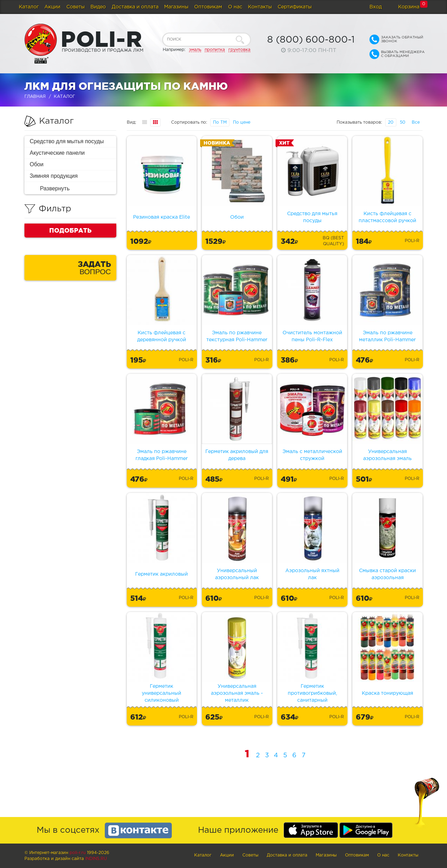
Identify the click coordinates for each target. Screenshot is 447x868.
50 (403, 122)
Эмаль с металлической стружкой (312, 455)
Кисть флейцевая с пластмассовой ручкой (387, 217)
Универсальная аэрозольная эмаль (387, 455)
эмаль (195, 50)
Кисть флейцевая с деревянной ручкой (162, 336)
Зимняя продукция (54, 176)
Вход (376, 7)
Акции (52, 7)
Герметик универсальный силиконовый (162, 693)
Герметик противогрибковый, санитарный (312, 693)
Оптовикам (208, 7)
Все (416, 122)
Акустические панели (57, 153)
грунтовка (239, 50)
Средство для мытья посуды (67, 141)
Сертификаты (295, 7)
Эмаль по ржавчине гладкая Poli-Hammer (162, 455)
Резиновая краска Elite (162, 217)
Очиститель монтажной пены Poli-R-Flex (312, 336)
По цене (242, 122)
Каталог (29, 7)
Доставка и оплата (135, 7)
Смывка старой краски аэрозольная (387, 574)
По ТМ (220, 122)
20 (391, 122)
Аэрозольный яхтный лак (312, 574)
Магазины (176, 7)
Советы (76, 7)
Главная (35, 97)
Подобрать (70, 230)
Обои (36, 164)
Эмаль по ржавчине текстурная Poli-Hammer (237, 336)
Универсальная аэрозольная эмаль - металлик (237, 693)
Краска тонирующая (387, 693)
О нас (235, 7)
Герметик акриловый (162, 574)
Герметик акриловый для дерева (237, 455)
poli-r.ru (78, 853)
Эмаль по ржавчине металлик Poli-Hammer (387, 336)
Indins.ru (96, 859)
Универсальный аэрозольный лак (237, 574)
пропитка (215, 50)
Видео (98, 7)
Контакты (260, 7)
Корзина (409, 7)
